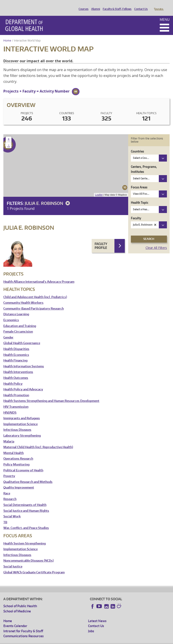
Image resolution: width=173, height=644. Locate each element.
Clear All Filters (156, 241)
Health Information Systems (24, 360)
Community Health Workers (23, 296)
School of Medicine (17, 605)
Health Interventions (18, 366)
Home (7, 34)
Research (10, 493)
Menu (165, 13)
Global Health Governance (22, 337)
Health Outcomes (16, 372)
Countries (137, 145)
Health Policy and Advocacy (23, 383)
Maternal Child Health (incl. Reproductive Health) (38, 441)
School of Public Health (20, 600)
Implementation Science (20, 418)
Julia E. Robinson (48, 197)
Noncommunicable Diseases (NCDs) (28, 554)
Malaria (9, 435)
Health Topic (140, 196)
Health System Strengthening (25, 537)
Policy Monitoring (16, 458)
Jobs (91, 625)
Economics (11, 314)
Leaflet (99, 188)
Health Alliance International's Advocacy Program (39, 275)
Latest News (97, 615)
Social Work (12, 510)
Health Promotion (16, 389)
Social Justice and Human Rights (26, 504)
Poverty (9, 470)
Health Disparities (16, 343)
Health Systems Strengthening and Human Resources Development (51, 395)
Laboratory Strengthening (22, 429)
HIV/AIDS (10, 406)
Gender (8, 331)
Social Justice (13, 560)
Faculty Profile (101, 240)
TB (5, 516)
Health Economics (16, 349)
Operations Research (18, 452)
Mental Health (14, 447)
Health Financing (15, 354)
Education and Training (20, 320)
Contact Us (140, 5)
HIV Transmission (16, 400)
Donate (158, 5)
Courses (82, 5)
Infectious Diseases (17, 423)
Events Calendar (15, 620)
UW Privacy (63, 640)
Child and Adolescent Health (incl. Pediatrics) (35, 291)
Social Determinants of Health (25, 499)
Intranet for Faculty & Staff (23, 625)
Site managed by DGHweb (108, 640)
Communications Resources (24, 630)
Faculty (136, 212)
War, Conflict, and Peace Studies (26, 522)
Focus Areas (139, 181)
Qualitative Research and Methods (28, 476)
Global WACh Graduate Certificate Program (34, 566)
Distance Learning (16, 308)
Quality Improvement (19, 481)
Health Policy (13, 377)
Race (7, 487)
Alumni (94, 5)
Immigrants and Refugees (22, 412)
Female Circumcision (18, 325)
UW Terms (81, 640)
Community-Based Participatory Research (34, 302)
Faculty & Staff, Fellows (116, 5)
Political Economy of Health (23, 464)
